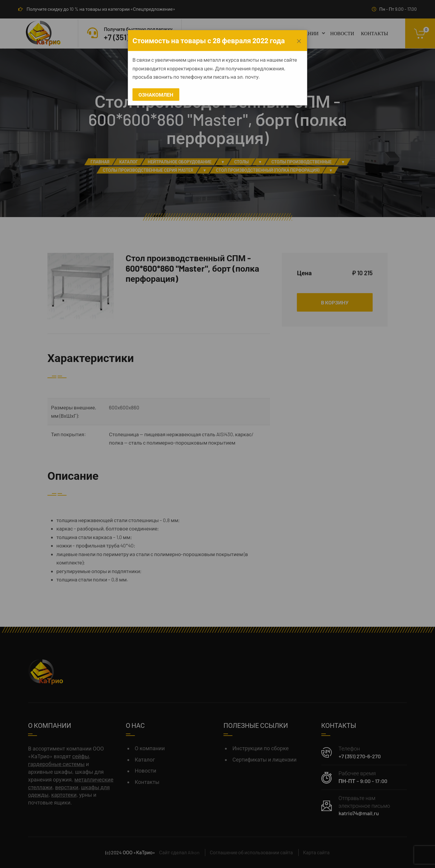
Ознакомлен (156, 95)
